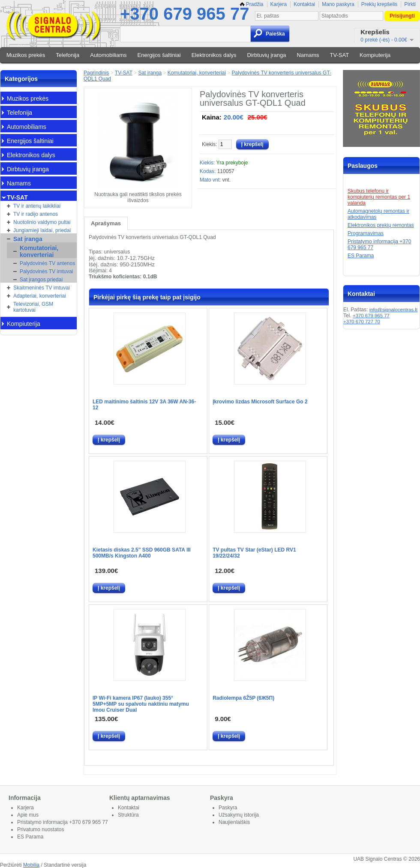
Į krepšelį (109, 440)
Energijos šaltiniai (159, 55)
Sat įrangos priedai (41, 280)
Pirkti (410, 4)
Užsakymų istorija (239, 815)
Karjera (279, 4)
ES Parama (361, 256)
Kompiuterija (375, 55)
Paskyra (228, 808)
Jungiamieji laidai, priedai (42, 230)
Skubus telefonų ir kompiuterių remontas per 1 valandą (379, 197)
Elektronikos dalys (214, 55)
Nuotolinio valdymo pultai (42, 222)
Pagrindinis (96, 73)
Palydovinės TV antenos (47, 263)
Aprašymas (106, 223)
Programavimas (366, 233)
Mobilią (31, 865)
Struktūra (128, 815)
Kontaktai (304, 4)
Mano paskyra (338, 4)
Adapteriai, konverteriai (40, 296)
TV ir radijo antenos (36, 214)
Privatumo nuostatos (40, 829)
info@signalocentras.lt (393, 310)
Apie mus (28, 815)
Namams (308, 55)
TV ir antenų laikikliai (37, 206)
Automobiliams (108, 55)
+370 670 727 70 (362, 322)
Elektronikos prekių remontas (381, 225)
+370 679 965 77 (184, 14)
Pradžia (252, 4)
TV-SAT (340, 55)
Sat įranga (28, 239)
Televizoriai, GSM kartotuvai (33, 307)
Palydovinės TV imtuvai (46, 271)
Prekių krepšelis (379, 4)
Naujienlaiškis (234, 822)
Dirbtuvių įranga (266, 55)
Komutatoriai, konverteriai (39, 251)
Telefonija (67, 55)
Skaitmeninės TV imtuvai (42, 288)
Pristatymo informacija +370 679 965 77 (63, 822)
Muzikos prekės (26, 55)
